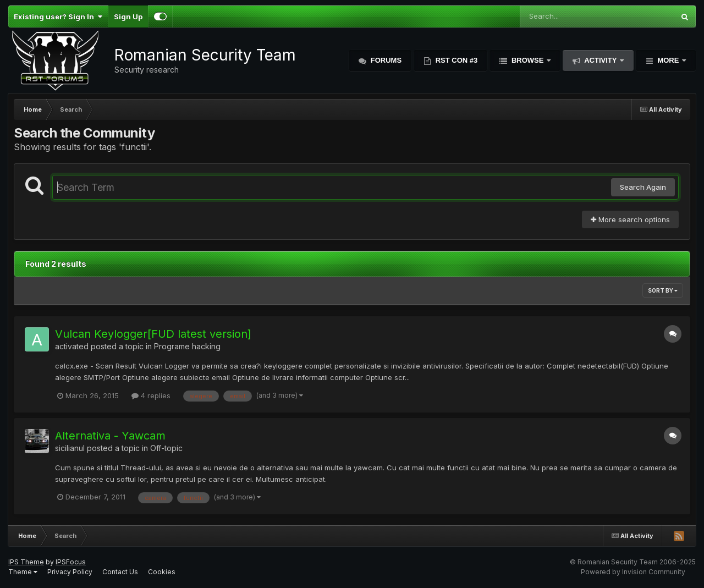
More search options (630, 219)
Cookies (162, 572)
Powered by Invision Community (633, 572)
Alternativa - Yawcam (110, 436)
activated (72, 346)
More (668, 60)
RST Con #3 (455, 60)
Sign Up (128, 17)
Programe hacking (187, 346)
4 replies (151, 395)
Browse (527, 60)
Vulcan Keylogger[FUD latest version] (153, 334)
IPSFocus (71, 562)
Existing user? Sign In (58, 17)
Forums (385, 60)
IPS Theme (26, 562)
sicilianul (70, 448)
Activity (601, 60)
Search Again (643, 187)
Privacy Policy (70, 572)
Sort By (663, 290)
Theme (23, 572)
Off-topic (166, 448)
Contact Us (120, 572)
